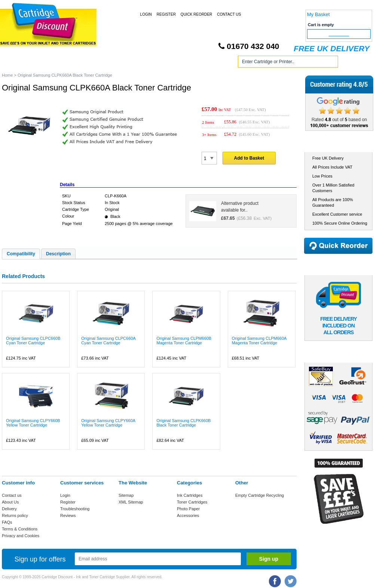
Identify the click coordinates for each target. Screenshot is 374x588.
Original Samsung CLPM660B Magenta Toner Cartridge (184, 341)
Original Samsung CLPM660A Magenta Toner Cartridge (259, 341)
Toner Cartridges (115, 63)
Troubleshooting (75, 509)
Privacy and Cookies (21, 536)
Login (146, 14)
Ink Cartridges (59, 63)
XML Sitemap (131, 502)
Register (166, 14)
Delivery (9, 509)
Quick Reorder (196, 14)
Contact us (12, 495)
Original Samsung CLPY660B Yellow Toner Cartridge (33, 423)
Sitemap (126, 495)
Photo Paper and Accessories (188, 63)
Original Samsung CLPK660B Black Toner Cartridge (183, 423)
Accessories (188, 515)
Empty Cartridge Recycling (260, 495)
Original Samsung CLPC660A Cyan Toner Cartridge (108, 341)
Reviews (68, 515)
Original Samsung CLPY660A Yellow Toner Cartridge (108, 423)
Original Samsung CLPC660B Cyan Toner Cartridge (33, 341)
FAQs (7, 522)
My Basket (318, 14)
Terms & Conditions (20, 529)
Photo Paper (188, 509)
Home (16, 63)
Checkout (339, 34)
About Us (10, 502)
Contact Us (229, 14)
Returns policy (15, 515)
